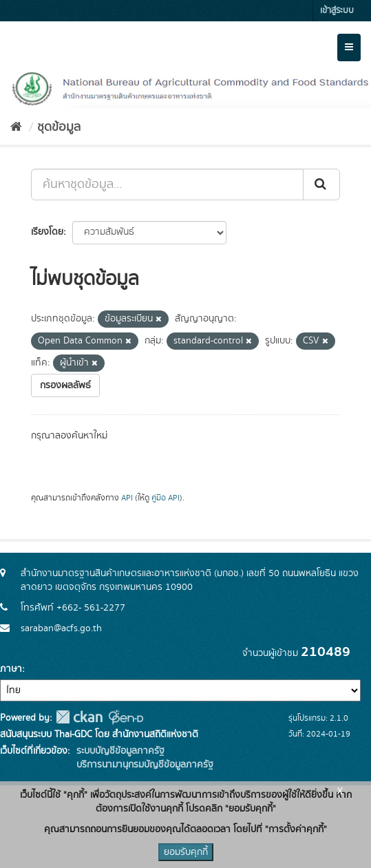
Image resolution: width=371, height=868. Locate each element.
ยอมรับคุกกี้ (186, 852)
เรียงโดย (47, 232)
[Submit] (321, 184)
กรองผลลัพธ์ (65, 385)
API (127, 498)
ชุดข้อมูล (59, 127)
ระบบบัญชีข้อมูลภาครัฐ (119, 751)
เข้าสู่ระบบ (337, 11)
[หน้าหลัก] (16, 127)
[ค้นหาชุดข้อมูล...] (167, 184)
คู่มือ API (166, 498)
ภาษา (11, 669)
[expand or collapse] (349, 47)
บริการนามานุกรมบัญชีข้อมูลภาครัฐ (144, 765)
